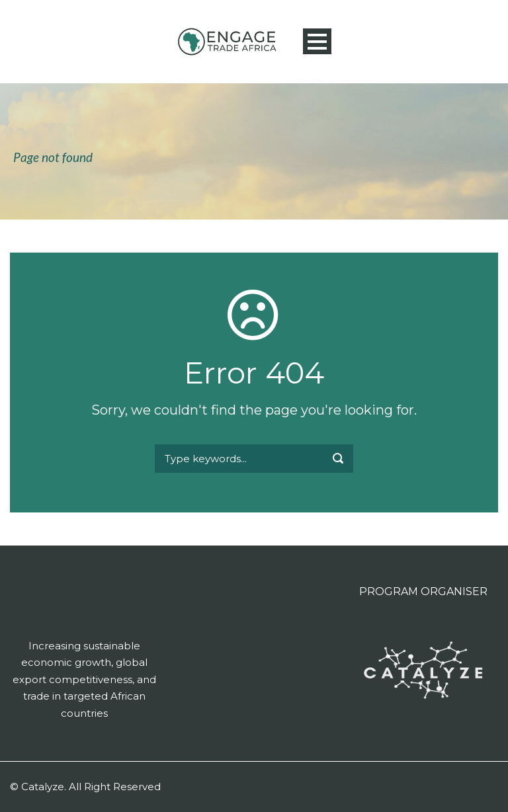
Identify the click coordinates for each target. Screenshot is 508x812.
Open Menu (317, 41)
